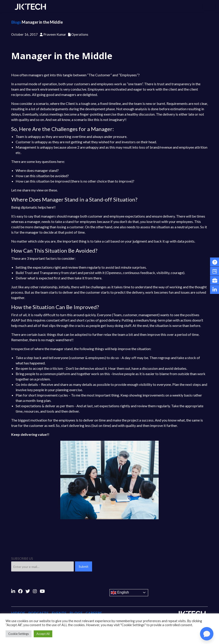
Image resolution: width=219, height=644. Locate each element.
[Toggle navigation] (209, 6)
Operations (80, 34)
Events (59, 613)
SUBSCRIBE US (22, 559)
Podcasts (38, 613)
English (120, 593)
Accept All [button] (43, 634)
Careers (94, 613)
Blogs (16, 22)
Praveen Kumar (55, 34)
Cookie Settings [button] (19, 634)
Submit (84, 566)
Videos (18, 613)
